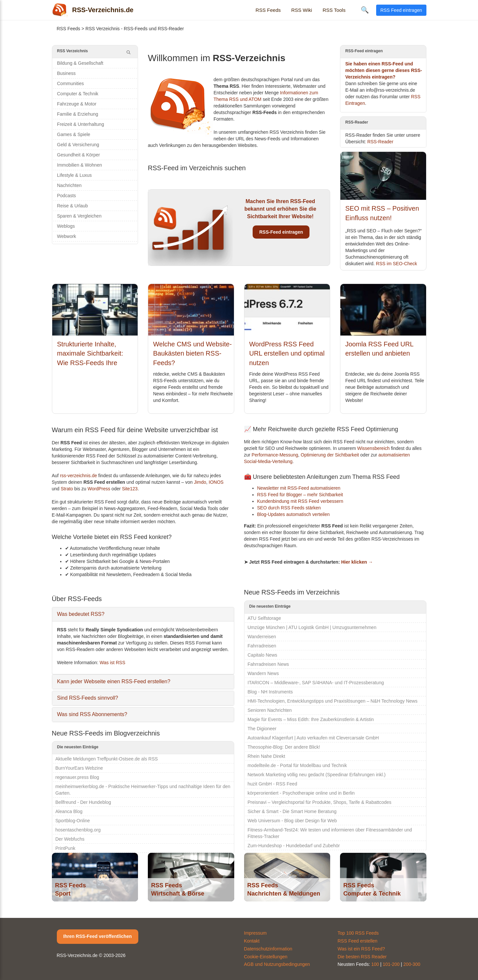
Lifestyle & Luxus (75, 175)
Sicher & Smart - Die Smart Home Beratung (292, 811)
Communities (71, 83)
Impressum (255, 933)
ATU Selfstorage (264, 618)
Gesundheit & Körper (79, 155)
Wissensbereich (373, 448)
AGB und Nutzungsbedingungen (277, 964)
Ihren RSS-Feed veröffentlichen (98, 936)
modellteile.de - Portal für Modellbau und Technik (297, 765)
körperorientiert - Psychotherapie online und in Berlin (301, 793)
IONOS (216, 482)
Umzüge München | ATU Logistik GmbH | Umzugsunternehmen (312, 627)
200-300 (412, 964)
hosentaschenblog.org (78, 830)
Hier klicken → (357, 562)
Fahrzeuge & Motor (77, 104)
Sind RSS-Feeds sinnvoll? (88, 698)
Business (67, 73)
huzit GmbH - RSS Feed (273, 784)
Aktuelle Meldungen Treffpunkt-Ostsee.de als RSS (107, 759)
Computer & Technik (78, 94)
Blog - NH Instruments (270, 692)
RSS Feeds (268, 10)
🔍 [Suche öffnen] (365, 10)
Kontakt (252, 941)
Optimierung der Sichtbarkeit (330, 455)
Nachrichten (69, 185)
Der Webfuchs (70, 839)
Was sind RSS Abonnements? (92, 714)
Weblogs (66, 226)
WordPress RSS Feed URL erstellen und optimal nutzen (287, 353)
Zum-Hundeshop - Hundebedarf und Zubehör (294, 846)
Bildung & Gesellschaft (80, 63)
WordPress (99, 489)
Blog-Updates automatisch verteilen (294, 514)
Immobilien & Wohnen (80, 165)
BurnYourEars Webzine (79, 768)
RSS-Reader (380, 142)
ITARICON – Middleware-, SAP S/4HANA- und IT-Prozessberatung (316, 683)
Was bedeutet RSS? (81, 614)
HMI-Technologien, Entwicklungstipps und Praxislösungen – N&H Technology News (333, 701)
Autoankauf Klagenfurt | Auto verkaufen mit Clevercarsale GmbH (313, 738)
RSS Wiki (302, 10)
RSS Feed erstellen (358, 941)
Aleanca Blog (69, 811)
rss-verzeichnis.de (78, 476)
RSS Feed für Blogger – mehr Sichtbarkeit (300, 495)
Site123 (130, 489)
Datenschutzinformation (268, 949)
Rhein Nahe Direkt (266, 756)
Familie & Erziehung (78, 114)
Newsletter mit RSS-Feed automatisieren (299, 488)
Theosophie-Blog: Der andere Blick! (284, 747)
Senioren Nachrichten (270, 710)
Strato (67, 489)
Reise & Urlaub (73, 206)
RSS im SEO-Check (396, 264)
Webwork (67, 236)
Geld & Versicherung (78, 145)
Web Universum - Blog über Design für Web (292, 821)
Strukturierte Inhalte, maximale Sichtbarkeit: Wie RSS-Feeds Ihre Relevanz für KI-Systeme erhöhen (93, 363)
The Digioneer (262, 729)
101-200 (391, 964)
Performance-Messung (275, 455)
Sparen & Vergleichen (79, 216)
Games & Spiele (74, 134)
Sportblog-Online (73, 821)
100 (375, 964)
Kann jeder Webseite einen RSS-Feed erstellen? (114, 681)
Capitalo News (262, 655)
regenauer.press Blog (77, 777)
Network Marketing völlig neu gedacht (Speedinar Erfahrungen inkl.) (317, 775)
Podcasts (67, 196)
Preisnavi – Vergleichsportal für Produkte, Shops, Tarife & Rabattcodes (320, 802)
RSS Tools (334, 10)
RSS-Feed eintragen (281, 232)
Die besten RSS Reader (362, 957)
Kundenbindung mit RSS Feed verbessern (300, 501)
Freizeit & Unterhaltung (81, 124)
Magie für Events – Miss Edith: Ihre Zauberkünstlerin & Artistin (311, 719)
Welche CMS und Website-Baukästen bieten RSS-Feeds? (192, 353)
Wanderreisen (262, 637)
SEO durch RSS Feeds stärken (289, 508)
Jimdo (200, 482)
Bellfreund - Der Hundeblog (83, 802)
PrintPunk (66, 848)
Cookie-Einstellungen (266, 957)
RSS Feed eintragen (401, 10)
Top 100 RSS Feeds (358, 933)
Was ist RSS (112, 663)
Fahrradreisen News (268, 664)
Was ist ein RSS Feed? (361, 949)
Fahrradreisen (262, 646)
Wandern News (263, 673)
